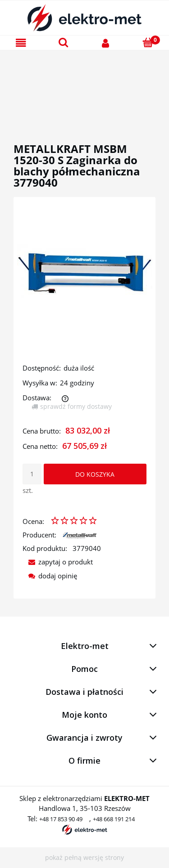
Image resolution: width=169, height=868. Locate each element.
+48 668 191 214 (114, 819)
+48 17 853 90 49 (61, 819)
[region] (84, 86)
